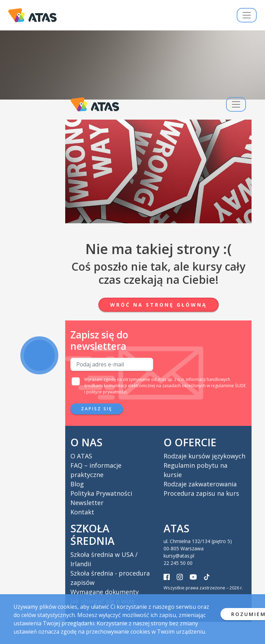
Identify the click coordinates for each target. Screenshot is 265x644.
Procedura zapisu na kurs (201, 493)
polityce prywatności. (107, 392)
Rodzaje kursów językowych (204, 456)
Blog (77, 484)
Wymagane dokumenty (105, 592)
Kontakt (82, 512)
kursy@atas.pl (179, 556)
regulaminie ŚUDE (228, 386)
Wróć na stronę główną (159, 305)
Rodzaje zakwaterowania (200, 484)
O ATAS (81, 456)
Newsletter (87, 503)
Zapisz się (97, 409)
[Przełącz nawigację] (247, 15)
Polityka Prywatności (101, 493)
